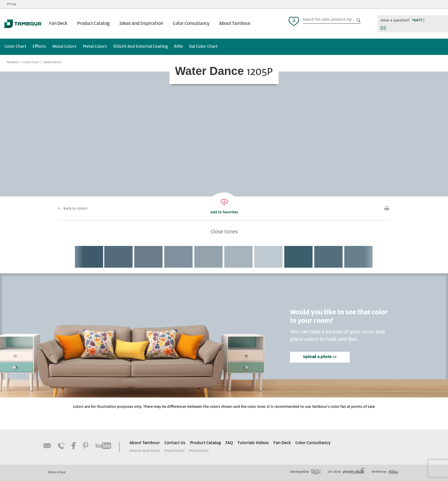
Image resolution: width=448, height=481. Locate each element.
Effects (39, 46)
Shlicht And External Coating (140, 46)
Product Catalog (93, 24)
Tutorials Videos (253, 443)
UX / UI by (346, 472)
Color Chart (15, 46)
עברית (12, 4)
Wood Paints (174, 451)
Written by (385, 472)
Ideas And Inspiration (141, 24)
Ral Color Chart (203, 46)
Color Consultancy (191, 24)
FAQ (229, 443)
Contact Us (175, 443)
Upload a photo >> (320, 357)
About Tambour (235, 24)
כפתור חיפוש (359, 20)
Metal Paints (199, 451)
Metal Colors (95, 46)
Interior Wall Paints (145, 451)
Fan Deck (58, 24)
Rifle (178, 46)
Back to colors (75, 209)
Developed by (305, 472)
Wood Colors (64, 46)
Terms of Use (56, 472)
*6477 (417, 20)
